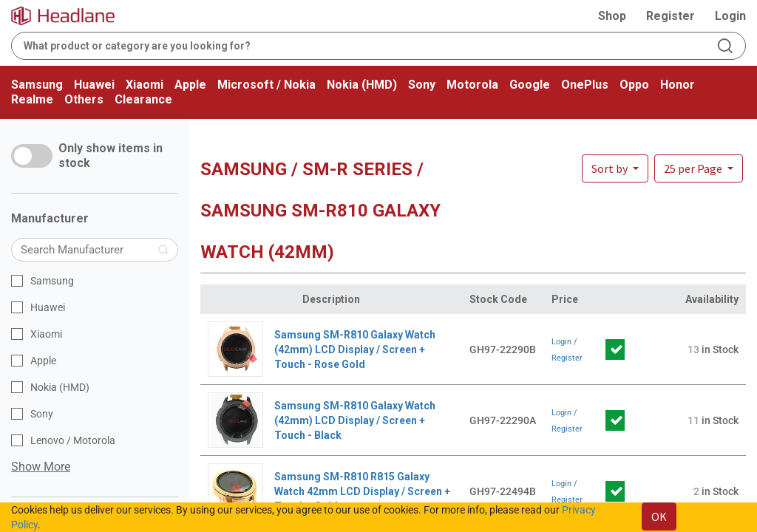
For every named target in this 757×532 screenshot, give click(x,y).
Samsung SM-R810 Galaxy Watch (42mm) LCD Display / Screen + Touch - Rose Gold (355, 349)
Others (84, 99)
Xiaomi (145, 85)
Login (730, 16)
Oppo (634, 85)
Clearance (143, 99)
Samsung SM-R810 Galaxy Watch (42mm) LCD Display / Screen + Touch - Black (355, 420)
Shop (612, 16)
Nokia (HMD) (362, 85)
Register (671, 16)
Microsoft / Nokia (267, 85)
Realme (32, 99)
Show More (41, 467)
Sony (422, 85)
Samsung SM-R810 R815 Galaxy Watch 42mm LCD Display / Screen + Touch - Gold (362, 491)
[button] (699, 168)
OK (659, 516)
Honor (678, 85)
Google (530, 85)
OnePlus (585, 85)
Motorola (472, 85)
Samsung (37, 85)
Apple (190, 85)
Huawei (94, 85)
